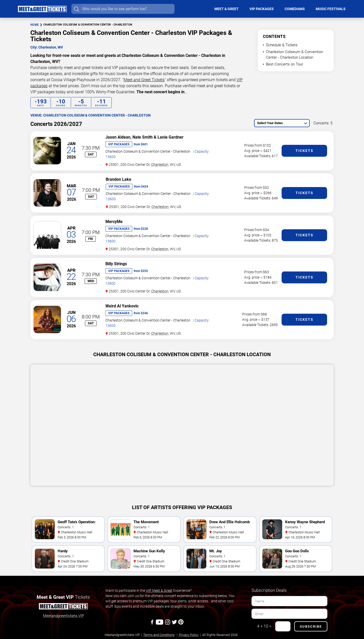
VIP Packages (119, 144)
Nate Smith (143, 137)
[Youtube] (160, 624)
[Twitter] (175, 624)
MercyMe (114, 222)
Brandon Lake (118, 179)
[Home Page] (42, 9)
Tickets (304, 151)
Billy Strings (116, 264)
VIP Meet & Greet (159, 590)
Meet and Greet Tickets (144, 80)
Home (35, 25)
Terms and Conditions (159, 635)
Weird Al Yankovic (122, 306)
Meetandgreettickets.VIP (63, 616)
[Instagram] (168, 624)
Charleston (160, 165)
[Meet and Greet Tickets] (63, 607)
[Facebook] (153, 624)
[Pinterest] (181, 624)
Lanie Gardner (170, 137)
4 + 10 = (264, 626)
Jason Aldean (118, 137)
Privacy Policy (189, 635)
